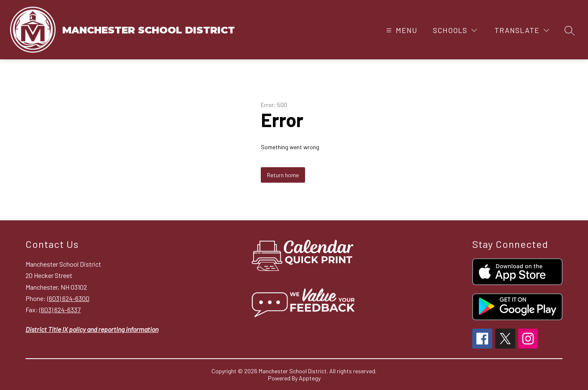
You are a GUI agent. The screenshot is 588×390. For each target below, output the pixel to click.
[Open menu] (401, 30)
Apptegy (310, 378)
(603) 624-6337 (60, 310)
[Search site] (570, 31)
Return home (283, 175)
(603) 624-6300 (68, 298)
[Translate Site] (522, 30)
